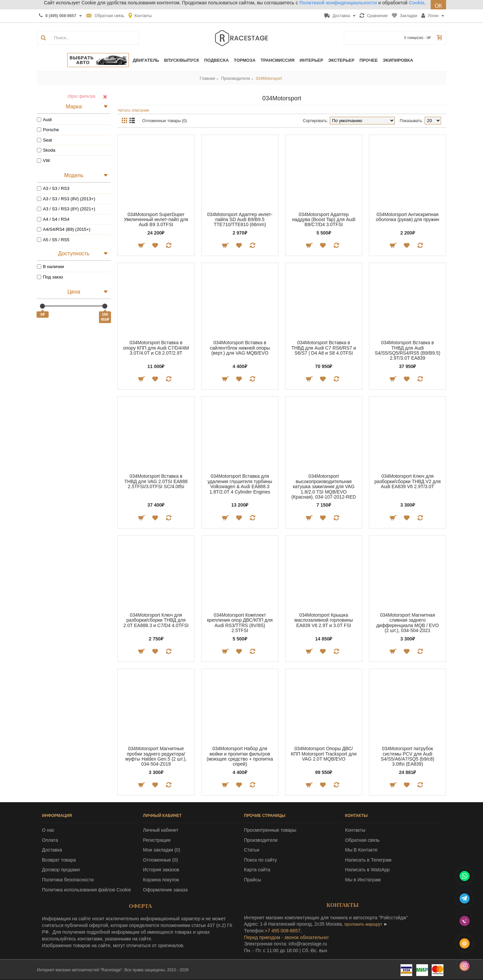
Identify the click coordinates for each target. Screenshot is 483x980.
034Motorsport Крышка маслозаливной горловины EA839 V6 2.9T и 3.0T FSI (324, 620)
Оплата (50, 840)
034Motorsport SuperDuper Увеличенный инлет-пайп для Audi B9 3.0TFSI (156, 220)
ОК (438, 6)
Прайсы (253, 880)
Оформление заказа (165, 890)
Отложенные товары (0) (165, 121)
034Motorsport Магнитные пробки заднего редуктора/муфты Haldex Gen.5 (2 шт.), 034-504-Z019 (156, 756)
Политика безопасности (68, 880)
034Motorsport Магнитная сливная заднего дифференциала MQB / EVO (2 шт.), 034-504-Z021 (408, 623)
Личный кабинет (160, 830)
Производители (235, 79)
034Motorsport (269, 79)
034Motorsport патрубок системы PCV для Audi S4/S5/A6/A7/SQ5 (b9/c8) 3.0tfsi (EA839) (408, 756)
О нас (48, 830)
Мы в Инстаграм (363, 880)
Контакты (355, 830)
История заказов (161, 870)
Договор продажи (61, 870)
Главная (208, 79)
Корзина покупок (161, 880)
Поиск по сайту (261, 860)
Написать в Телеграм (368, 860)
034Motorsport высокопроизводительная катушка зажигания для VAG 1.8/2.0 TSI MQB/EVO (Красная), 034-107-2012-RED (324, 486)
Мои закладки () (162, 850)
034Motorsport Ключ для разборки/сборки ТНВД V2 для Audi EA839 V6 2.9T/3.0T (408, 481)
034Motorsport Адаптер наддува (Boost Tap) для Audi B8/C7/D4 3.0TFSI (324, 220)
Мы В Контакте (361, 850)
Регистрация (157, 840)
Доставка (52, 850)
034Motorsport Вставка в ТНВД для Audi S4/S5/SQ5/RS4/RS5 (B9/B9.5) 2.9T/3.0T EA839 (407, 350)
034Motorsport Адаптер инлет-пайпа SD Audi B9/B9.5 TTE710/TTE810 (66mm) (240, 220)
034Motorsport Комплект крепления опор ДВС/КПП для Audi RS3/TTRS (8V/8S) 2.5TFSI (240, 623)
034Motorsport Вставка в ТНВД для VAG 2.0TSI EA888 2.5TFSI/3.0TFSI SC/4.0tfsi (156, 481)
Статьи (252, 850)
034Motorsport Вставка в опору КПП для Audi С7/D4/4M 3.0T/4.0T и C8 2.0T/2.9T (156, 348)
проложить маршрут (363, 924)
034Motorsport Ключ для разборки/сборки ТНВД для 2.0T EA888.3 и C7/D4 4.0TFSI (156, 620)
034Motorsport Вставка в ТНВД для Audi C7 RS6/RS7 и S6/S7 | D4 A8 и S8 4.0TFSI (324, 348)
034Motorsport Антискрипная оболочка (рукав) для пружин (407, 217)
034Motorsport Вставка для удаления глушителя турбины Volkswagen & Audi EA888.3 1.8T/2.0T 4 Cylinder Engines (240, 484)
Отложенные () (160, 860)
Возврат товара (59, 860)
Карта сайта (257, 870)
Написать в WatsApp (367, 870)
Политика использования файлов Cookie (87, 890)
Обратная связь (362, 840)
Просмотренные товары (270, 830)
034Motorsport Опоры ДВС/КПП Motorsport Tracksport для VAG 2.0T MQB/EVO (324, 754)
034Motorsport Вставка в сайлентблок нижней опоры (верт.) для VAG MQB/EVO (240, 348)
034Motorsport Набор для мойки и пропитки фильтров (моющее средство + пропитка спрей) (240, 756)
